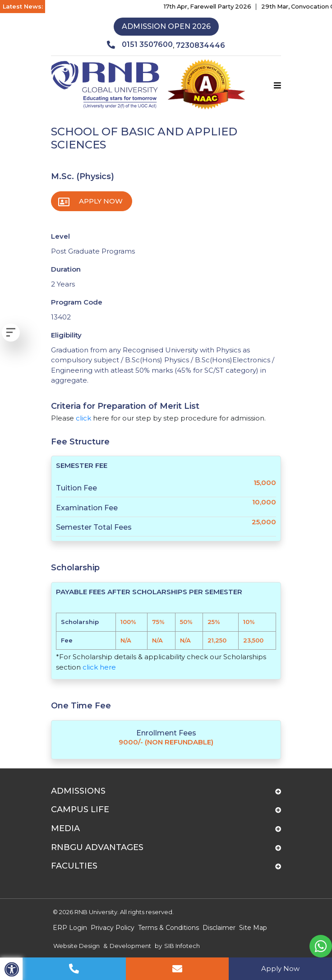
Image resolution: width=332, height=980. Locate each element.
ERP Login (70, 928)
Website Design (76, 946)
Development (130, 946)
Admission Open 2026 (166, 26)
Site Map (253, 928)
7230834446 (201, 45)
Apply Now (101, 201)
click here (99, 667)
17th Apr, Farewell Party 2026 (213, 6)
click (83, 418)
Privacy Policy (113, 928)
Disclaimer (219, 928)
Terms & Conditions (168, 928)
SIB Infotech (182, 946)
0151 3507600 (140, 45)
